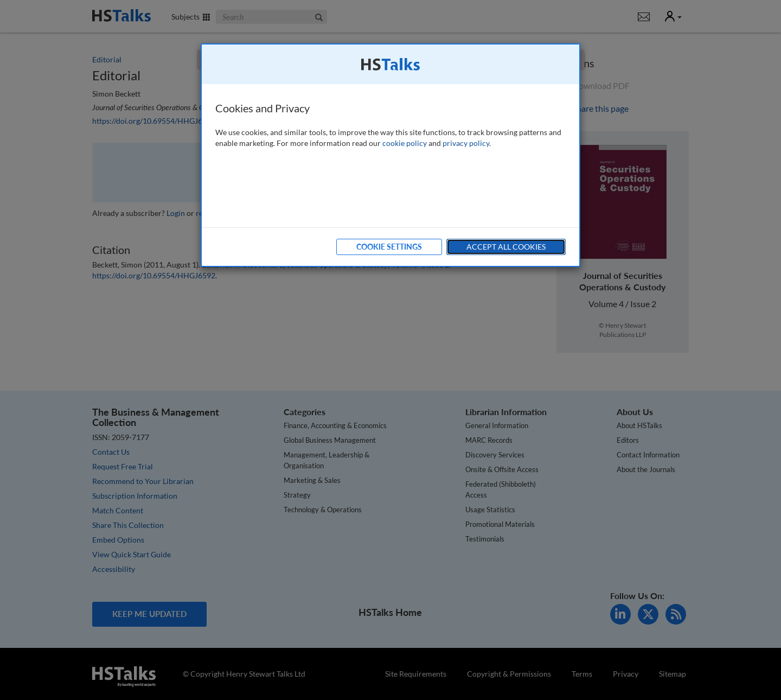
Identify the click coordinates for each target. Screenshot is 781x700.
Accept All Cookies (506, 247)
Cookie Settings (389, 247)
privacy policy (466, 143)
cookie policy (405, 143)
